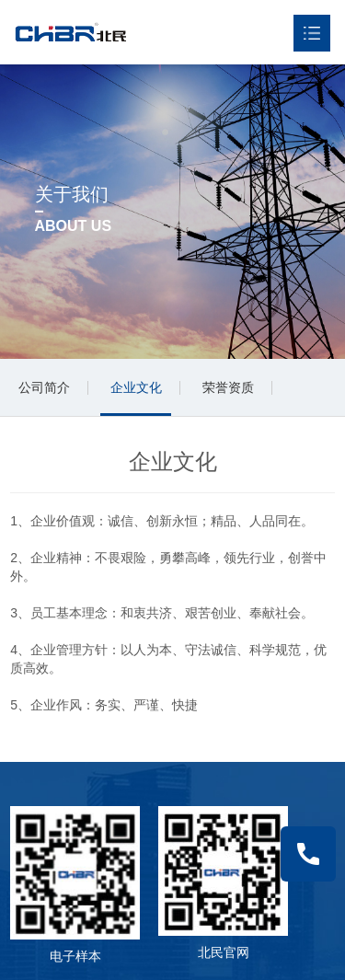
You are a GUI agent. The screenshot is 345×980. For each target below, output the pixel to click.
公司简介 (44, 387)
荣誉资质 (228, 387)
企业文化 (136, 387)
